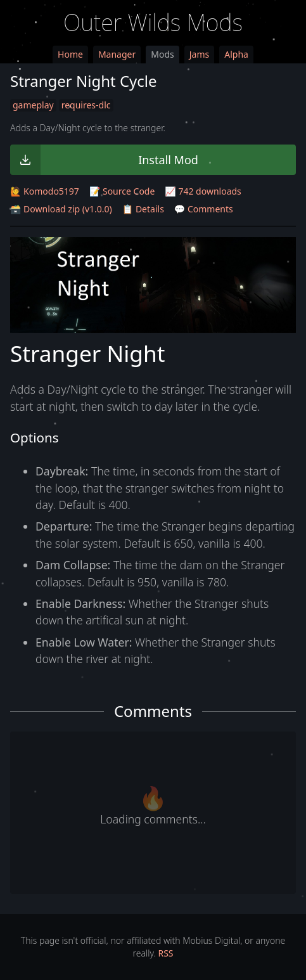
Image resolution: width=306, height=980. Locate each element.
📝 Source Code (122, 191)
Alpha (236, 54)
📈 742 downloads (203, 191)
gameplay (33, 105)
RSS (165, 953)
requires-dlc (86, 105)
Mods (162, 54)
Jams (199, 54)
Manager (117, 54)
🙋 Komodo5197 (45, 191)
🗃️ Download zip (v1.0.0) (61, 209)
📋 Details (143, 209)
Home (70, 54)
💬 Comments (204, 209)
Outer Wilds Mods (153, 23)
